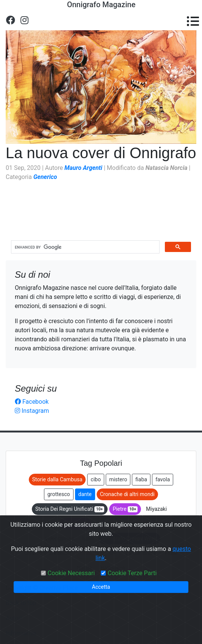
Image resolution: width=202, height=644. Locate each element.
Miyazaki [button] (156, 509)
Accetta (101, 587)
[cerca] (85, 247)
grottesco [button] (59, 494)
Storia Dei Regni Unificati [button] (70, 509)
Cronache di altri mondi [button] (127, 494)
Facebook (32, 402)
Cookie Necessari (71, 573)
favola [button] (163, 479)
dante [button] (85, 494)
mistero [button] (118, 479)
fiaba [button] (141, 479)
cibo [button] (96, 479)
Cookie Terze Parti (132, 573)
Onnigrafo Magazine (101, 5)
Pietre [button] (125, 509)
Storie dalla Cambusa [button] (57, 479)
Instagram (32, 411)
